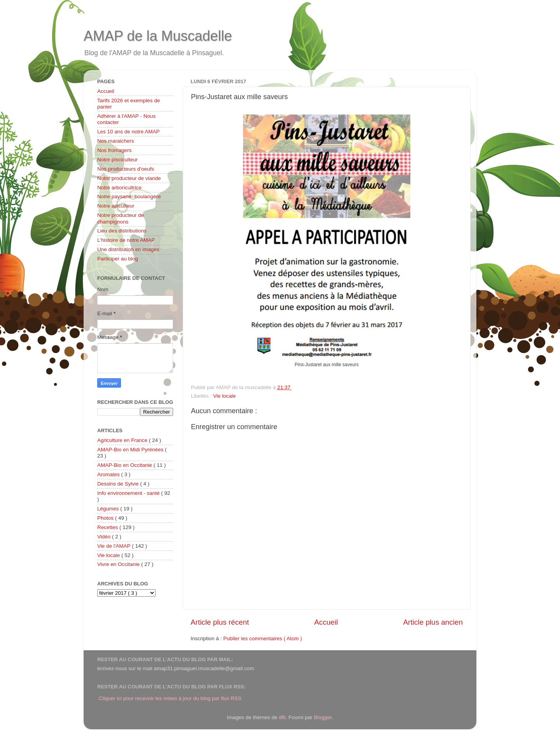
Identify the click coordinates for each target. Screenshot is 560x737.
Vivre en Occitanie (119, 564)
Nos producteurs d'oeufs (126, 169)
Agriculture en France (123, 440)
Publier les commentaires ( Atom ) (263, 638)
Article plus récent (220, 622)
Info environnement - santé (129, 493)
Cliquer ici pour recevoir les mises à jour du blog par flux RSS (170, 698)
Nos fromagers (115, 150)
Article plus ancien (433, 622)
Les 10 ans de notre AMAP (129, 132)
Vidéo (105, 537)
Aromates (109, 474)
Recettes (108, 527)
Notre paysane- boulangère (129, 196)
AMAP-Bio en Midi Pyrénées (131, 450)
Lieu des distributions (122, 231)
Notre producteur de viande (129, 178)
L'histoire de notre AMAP (126, 240)
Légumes (109, 509)
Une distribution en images (128, 249)
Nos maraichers (116, 141)
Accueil (326, 622)
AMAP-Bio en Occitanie (125, 465)
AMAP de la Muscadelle (158, 36)
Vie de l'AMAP (115, 546)
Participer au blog (118, 259)
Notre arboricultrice (119, 188)
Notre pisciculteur (117, 160)
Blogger (323, 717)
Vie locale (224, 396)
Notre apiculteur (116, 206)
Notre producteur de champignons (121, 218)
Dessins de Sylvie (119, 484)
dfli (282, 717)
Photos (106, 518)
